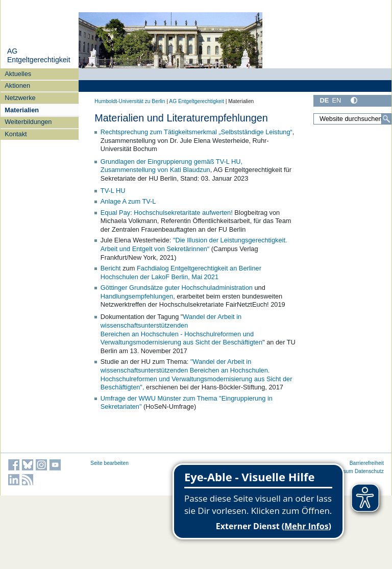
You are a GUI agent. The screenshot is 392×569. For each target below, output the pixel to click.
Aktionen (17, 85)
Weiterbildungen (28, 122)
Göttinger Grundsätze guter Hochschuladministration (177, 288)
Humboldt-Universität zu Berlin (130, 101)
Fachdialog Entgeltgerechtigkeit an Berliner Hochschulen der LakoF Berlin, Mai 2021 (181, 273)
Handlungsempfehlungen (137, 296)
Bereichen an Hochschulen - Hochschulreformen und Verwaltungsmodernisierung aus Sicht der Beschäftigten (181, 338)
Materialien (22, 110)
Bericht (112, 268)
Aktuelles (18, 74)
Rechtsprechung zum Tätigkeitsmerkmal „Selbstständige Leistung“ (197, 132)
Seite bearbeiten (109, 463)
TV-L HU (113, 191)
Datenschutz (369, 471)
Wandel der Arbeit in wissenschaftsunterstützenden (171, 321)
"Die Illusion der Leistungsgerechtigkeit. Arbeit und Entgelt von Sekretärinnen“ (194, 244)
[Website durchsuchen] (352, 119)
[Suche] (386, 119)
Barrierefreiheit (367, 463)
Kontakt (16, 134)
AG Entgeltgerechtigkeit (39, 56)
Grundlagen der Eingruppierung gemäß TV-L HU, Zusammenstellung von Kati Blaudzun (171, 166)
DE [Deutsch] (324, 100)
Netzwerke (20, 98)
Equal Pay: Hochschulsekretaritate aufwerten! (167, 213)
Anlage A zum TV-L (128, 201)
